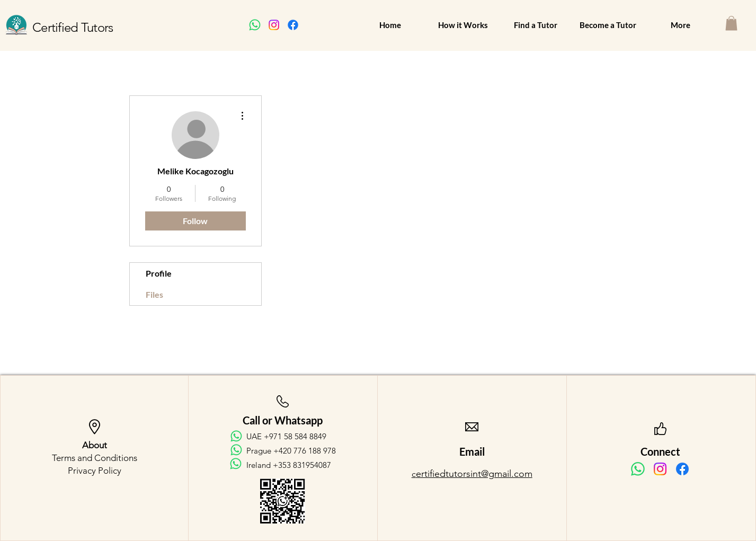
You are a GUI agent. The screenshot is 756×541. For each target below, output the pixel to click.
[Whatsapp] (255, 25)
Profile (159, 273)
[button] (731, 23)
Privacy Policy (95, 471)
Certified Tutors (73, 27)
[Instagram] (274, 25)
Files (154, 294)
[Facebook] (293, 25)
